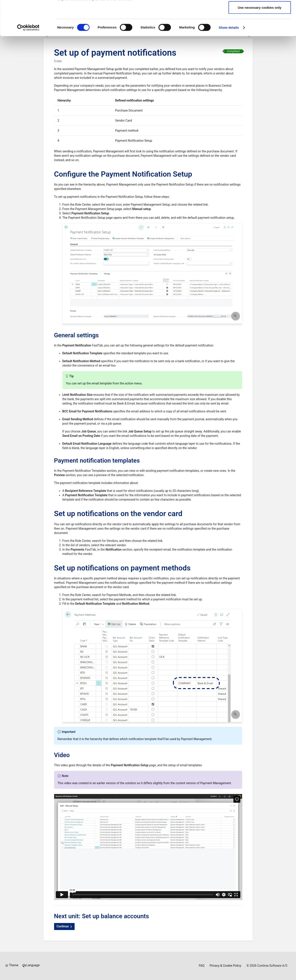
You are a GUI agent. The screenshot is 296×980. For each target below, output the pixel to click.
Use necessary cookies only (260, 40)
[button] (152, 274)
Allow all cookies (260, 11)
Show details (229, 60)
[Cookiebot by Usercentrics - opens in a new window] (28, 60)
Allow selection (259, 26)
